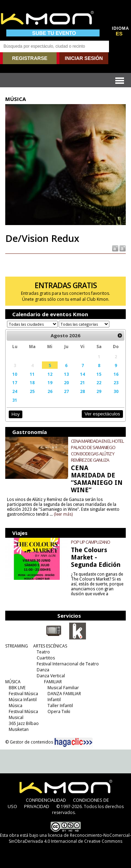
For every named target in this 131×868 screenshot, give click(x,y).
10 (15, 374)
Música (16, 706)
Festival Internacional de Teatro (68, 664)
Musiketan (19, 729)
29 (99, 391)
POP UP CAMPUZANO (90, 542)
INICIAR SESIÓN (84, 58)
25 (32, 391)
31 (15, 400)
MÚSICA (13, 682)
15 (99, 374)
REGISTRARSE (30, 58)
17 (15, 382)
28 (82, 391)
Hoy (16, 414)
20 (66, 382)
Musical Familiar (63, 688)
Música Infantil (23, 700)
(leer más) (63, 514)
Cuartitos (46, 658)
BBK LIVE (17, 688)
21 (82, 382)
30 (116, 391)
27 (66, 391)
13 (66, 374)
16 (116, 374)
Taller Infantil (60, 706)
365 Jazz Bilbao (24, 723)
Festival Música (23, 694)
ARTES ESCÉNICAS (50, 646)
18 (32, 382)
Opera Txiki (59, 711)
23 (116, 382)
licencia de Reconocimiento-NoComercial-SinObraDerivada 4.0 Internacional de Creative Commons (70, 838)
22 (99, 382)
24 (15, 391)
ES (119, 34)
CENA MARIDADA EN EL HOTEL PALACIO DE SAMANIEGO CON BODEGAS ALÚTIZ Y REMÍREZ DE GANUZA (97, 450)
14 (82, 374)
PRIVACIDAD (37, 806)
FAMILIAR (53, 682)
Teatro (43, 652)
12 (50, 374)
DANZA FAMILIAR (64, 694)
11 (32, 374)
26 (50, 391)
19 (50, 382)
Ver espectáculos (102, 414)
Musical (16, 717)
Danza (43, 670)
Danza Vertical (51, 676)
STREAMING (17, 646)
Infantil (54, 700)
